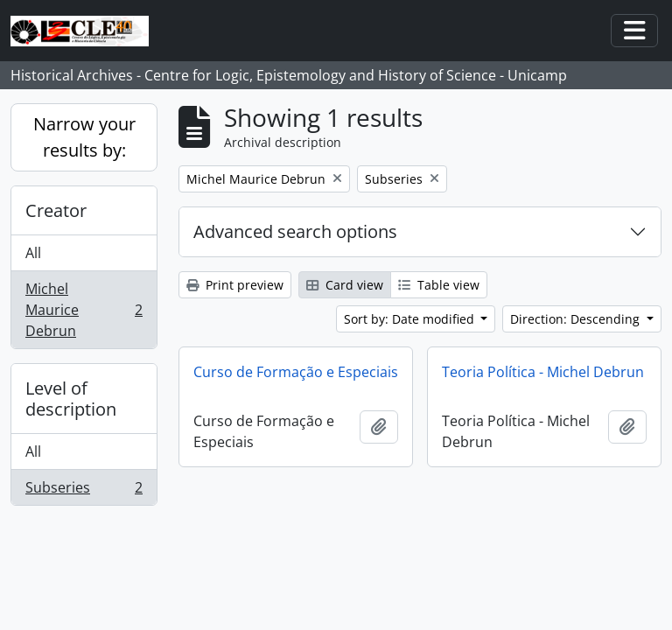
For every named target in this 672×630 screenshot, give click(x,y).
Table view (439, 285)
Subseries (84, 491)
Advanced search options (295, 231)
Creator (56, 210)
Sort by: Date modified (411, 319)
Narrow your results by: (84, 137)
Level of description (71, 399)
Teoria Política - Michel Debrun (543, 372)
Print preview (235, 285)
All (33, 253)
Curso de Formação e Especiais (296, 372)
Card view (345, 285)
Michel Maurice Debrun (84, 310)
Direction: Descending (577, 319)
